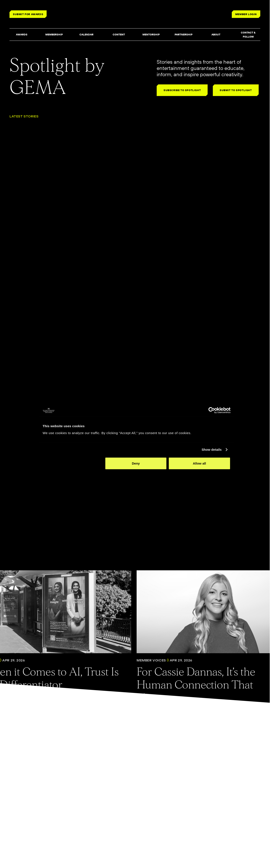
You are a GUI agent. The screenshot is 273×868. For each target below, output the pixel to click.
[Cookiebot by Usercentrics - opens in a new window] (214, 432)
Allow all (201, 485)
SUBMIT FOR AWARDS (28, 14)
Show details (214, 471)
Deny (136, 485)
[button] (22, 35)
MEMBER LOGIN (246, 14)
